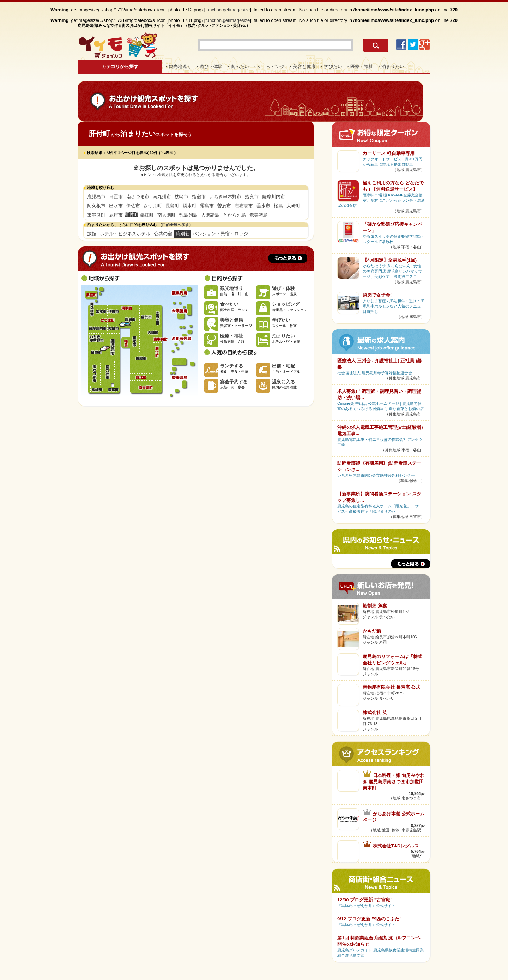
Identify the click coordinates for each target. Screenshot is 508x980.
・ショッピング (269, 66)
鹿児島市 (96, 197)
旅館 (92, 234)
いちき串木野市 (225, 197)
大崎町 (293, 206)
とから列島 (234, 215)
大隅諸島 (210, 215)
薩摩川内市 (274, 197)
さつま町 (153, 206)
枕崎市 (182, 197)
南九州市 (162, 197)
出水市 (116, 206)
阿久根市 (96, 206)
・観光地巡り (178, 66)
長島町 (172, 206)
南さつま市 (138, 197)
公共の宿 (163, 234)
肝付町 (156, 361)
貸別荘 (183, 234)
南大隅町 (167, 215)
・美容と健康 (302, 66)
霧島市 (207, 206)
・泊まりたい (391, 66)
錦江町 (147, 215)
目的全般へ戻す (176, 225)
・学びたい (331, 66)
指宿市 (199, 197)
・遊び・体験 (209, 66)
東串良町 (96, 215)
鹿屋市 (116, 215)
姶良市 (252, 197)
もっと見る (288, 258)
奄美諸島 (259, 215)
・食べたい (238, 66)
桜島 (278, 206)
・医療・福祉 (359, 66)
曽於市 (224, 206)
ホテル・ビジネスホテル (125, 234)
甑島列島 (188, 215)
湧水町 (190, 206)
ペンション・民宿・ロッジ (220, 234)
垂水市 (263, 206)
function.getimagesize (228, 10)
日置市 (116, 197)
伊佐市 (133, 206)
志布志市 (244, 206)
